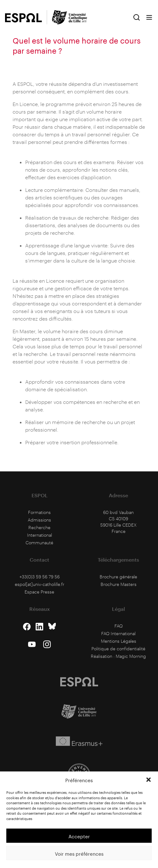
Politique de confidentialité (118, 649)
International (40, 535)
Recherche (39, 527)
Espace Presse (39, 592)
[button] (149, 780)
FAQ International (118, 633)
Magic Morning (131, 656)
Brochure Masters (119, 584)
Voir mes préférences (79, 853)
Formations (39, 512)
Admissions (39, 520)
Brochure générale (118, 577)
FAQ (119, 626)
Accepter (79, 836)
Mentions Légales (119, 641)
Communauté (39, 543)
